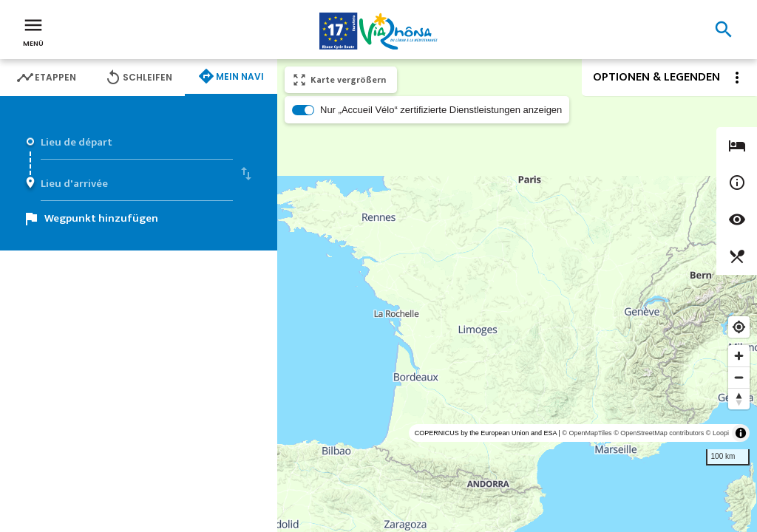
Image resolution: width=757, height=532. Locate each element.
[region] (517, 296)
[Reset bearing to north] (739, 399)
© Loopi (717, 433)
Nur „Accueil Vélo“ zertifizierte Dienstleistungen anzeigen (441, 110)
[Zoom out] (739, 377)
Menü (33, 31)
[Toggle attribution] (741, 433)
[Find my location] (739, 327)
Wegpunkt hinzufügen (101, 218)
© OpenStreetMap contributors (659, 433)
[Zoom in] (739, 356)
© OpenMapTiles (587, 433)
